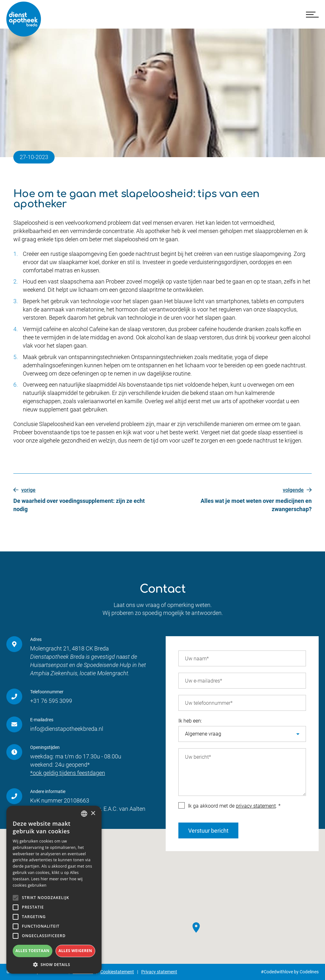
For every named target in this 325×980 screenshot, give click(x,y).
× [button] (93, 813)
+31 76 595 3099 (51, 701)
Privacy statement (159, 972)
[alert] (54, 890)
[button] (54, 964)
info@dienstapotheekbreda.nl (67, 729)
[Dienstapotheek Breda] (24, 19)
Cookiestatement (117, 972)
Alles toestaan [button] (33, 951)
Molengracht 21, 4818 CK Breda (70, 648)
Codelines (309, 972)
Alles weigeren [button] (75, 951)
